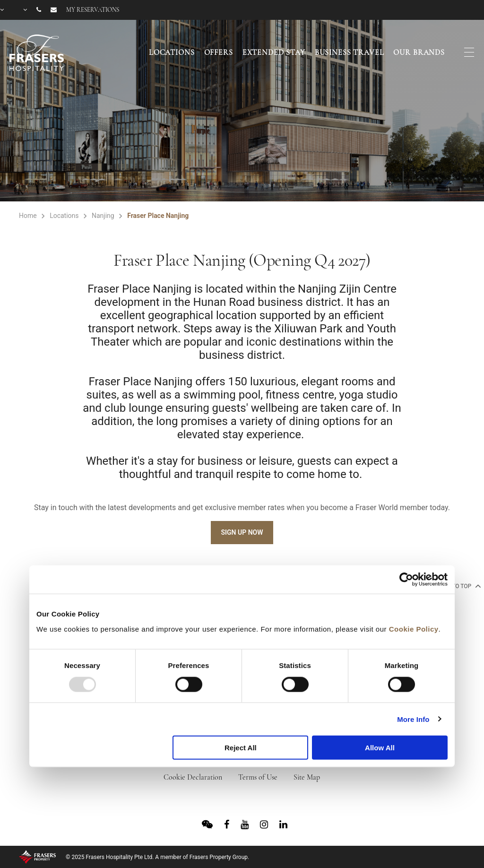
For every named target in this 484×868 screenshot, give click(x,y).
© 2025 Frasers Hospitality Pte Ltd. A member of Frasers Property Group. (157, 857)
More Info (413, 719)
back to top (458, 586)
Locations (172, 52)
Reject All (241, 748)
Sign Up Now (242, 532)
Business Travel (350, 52)
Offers (219, 52)
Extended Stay (274, 52)
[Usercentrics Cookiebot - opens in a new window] (406, 580)
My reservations (93, 10)
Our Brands (419, 52)
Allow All (380, 748)
